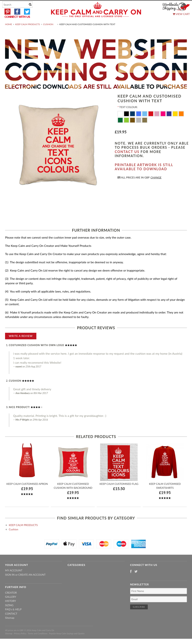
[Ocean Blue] (145, 122)
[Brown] (133, 129)
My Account (14, 579)
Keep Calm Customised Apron (27, 493)
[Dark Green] (121, 129)
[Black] (127, 122)
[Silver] (139, 129)
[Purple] (169, 122)
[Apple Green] (127, 129)
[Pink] (157, 122)
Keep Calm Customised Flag (119, 493)
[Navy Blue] (133, 122)
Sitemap (10, 626)
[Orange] (181, 122)
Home (9, 33)
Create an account (32, 583)
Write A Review (21, 345)
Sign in (10, 583)
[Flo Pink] (163, 122)
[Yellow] (176, 122)
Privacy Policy (20, 642)
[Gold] (145, 129)
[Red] (151, 122)
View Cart (181, 14)
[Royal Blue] (139, 122)
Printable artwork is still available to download (144, 176)
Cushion (48, 33)
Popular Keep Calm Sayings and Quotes (67, 642)
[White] (121, 122)
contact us (127, 160)
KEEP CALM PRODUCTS (28, 33)
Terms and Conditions (38, 642)
